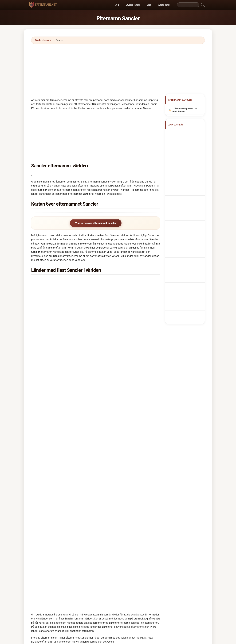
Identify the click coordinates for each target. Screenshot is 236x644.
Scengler (110, 553)
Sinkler (76, 515)
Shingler (143, 569)
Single (142, 522)
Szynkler (110, 569)
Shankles (77, 569)
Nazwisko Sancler (186, 177)
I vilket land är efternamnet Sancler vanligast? (61, 363)
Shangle (110, 561)
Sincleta (143, 561)
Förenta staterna (56, 336)
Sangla (43, 553)
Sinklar (109, 530)
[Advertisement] (118, 69)
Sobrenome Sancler (187, 171)
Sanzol (109, 585)
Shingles (143, 577)
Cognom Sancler (185, 164)
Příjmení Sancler (185, 189)
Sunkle (109, 538)
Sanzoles (110, 546)
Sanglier (77, 522)
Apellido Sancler (185, 133)
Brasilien (117, 328)
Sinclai (43, 561)
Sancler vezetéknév (186, 207)
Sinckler (143, 515)
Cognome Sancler (185, 157)
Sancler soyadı (184, 222)
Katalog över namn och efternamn (109, 616)
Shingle (109, 577)
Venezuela (53, 328)
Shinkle (44, 585)
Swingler (143, 538)
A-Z (117, 5)
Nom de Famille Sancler (189, 145)
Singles (44, 530)
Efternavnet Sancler (187, 195)
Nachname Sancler (186, 151)
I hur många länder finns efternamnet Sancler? (61, 383)
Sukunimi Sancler (185, 201)
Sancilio (44, 546)
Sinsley (142, 530)
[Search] (188, 5)
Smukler (77, 538)
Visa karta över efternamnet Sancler (96, 223)
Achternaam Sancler (187, 183)
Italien (116, 336)
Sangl (141, 546)
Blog (149, 5)
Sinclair (109, 522)
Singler (43, 515)
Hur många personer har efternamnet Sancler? (61, 394)
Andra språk (164, 5)
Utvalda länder (133, 5)
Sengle (142, 553)
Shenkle (77, 577)
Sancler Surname (185, 139)
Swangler (110, 515)
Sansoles (45, 577)
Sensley (77, 561)
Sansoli (76, 585)
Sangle (43, 522)
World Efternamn (44, 40)
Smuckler (45, 538)
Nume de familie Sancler (184, 214)
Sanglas (77, 553)
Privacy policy (138, 616)
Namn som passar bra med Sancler (185, 110)
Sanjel (76, 546)
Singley (76, 530)
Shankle (44, 569)
